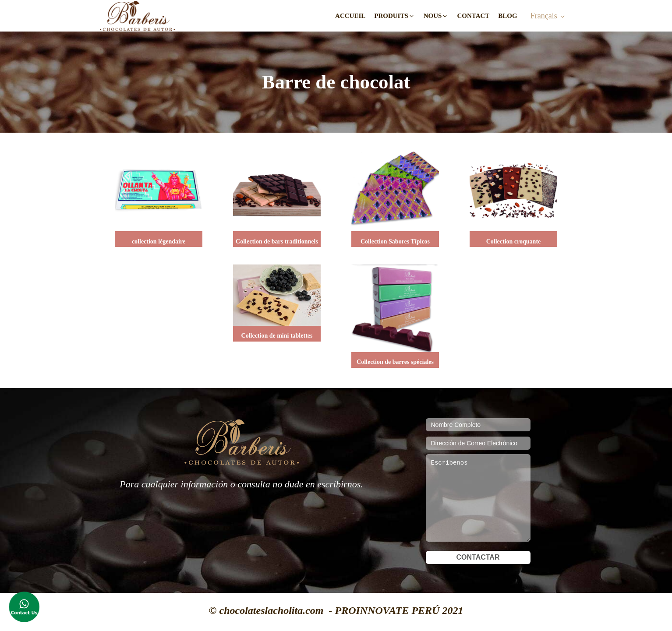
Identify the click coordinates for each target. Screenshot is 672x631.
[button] (394, 16)
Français (544, 16)
